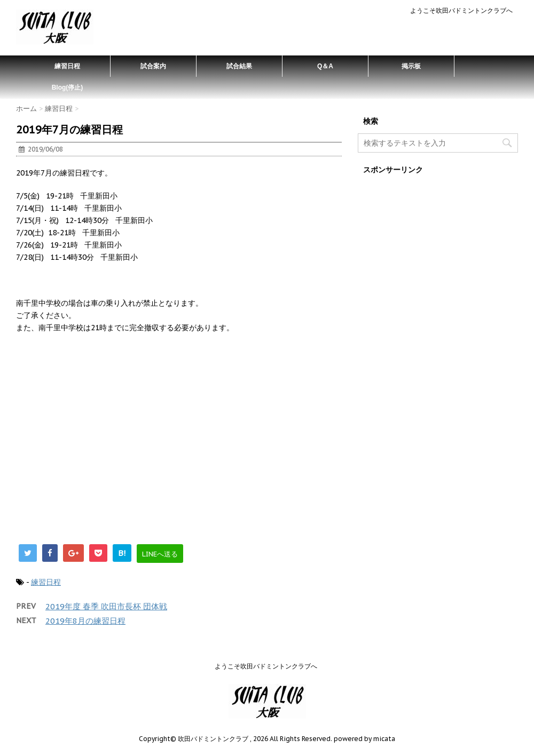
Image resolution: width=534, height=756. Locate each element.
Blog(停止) (68, 87)
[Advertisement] (179, 444)
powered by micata (364, 739)
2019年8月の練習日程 (85, 621)
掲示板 (411, 66)
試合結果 (239, 66)
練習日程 (67, 66)
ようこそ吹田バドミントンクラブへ (461, 10)
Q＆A (325, 66)
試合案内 (153, 66)
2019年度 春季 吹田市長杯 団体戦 (106, 606)
